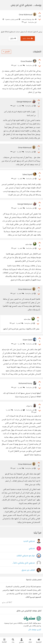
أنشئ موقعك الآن (35, 630)
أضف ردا (21, 66)
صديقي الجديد (29, 541)
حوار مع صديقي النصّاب (26, 556)
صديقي (32, 548)
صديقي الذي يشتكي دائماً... (24, 563)
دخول (13, 38)
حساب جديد (28, 38)
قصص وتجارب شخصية (13, 19)
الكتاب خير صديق (28, 570)
